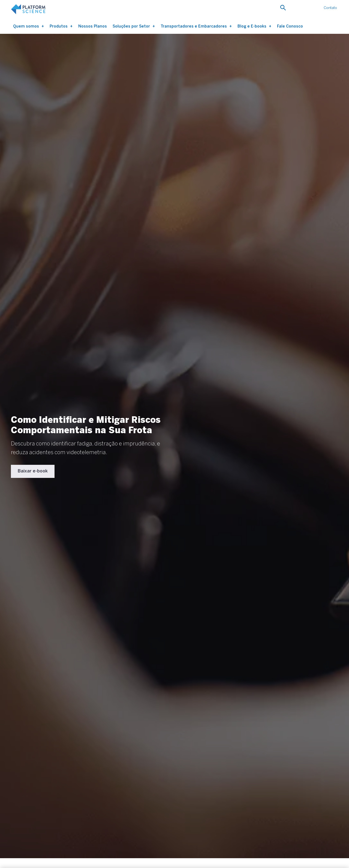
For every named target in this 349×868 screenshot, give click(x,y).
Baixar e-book (33, 471)
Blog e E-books (252, 26)
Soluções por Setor (132, 26)
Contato (330, 8)
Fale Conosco (290, 26)
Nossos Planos (93, 26)
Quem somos (27, 26)
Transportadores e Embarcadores (194, 26)
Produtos (59, 26)
